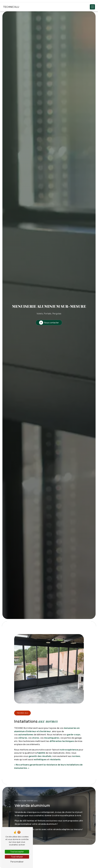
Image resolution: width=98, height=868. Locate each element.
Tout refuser (17, 857)
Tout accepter (17, 852)
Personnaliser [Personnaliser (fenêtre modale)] (17, 862)
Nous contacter (49, 323)
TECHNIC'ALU (11, 7)
